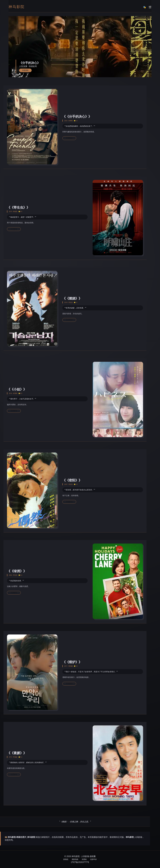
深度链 (84, 859)
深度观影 (25, 70)
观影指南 (75, 859)
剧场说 (66, 859)
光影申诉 (93, 859)
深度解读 (69, 138)
